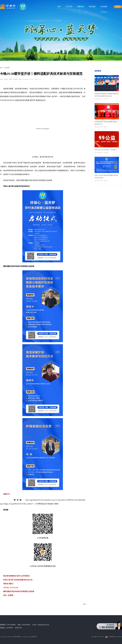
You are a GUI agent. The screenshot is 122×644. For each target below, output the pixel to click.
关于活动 (69, 7)
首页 (59, 7)
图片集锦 (92, 7)
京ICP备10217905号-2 (98, 637)
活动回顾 (104, 7)
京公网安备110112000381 (114, 637)
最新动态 (81, 7)
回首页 (118, 7)
